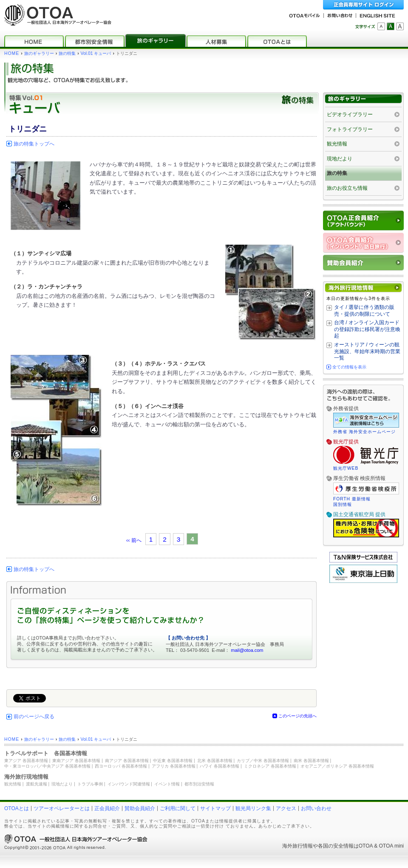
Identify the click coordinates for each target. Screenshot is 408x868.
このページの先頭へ (297, 716)
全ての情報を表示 (349, 367)
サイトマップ (215, 808)
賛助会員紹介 (140, 808)
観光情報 (337, 144)
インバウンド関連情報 (129, 784)
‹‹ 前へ (134, 540)
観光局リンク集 (253, 808)
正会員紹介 (107, 808)
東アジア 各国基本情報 (26, 761)
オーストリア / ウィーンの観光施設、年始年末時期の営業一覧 (367, 351)
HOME (12, 53)
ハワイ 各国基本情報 (220, 766)
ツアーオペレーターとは (62, 808)
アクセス (286, 808)
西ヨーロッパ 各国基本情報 (121, 766)
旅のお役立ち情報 (347, 188)
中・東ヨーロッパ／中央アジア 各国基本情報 (47, 766)
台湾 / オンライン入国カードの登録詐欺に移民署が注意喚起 (367, 329)
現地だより (340, 159)
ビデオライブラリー (350, 114)
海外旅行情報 (297, 846)
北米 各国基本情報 (215, 761)
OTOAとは (17, 808)
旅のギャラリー (39, 53)
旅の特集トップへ (34, 144)
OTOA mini (391, 846)
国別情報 (343, 504)
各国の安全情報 (336, 846)
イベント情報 (167, 784)
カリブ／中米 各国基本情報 (263, 761)
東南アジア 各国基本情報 (76, 761)
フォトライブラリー (350, 129)
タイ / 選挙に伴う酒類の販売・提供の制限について (364, 311)
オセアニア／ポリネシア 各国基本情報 (337, 766)
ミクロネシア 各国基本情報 (270, 766)
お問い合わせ (316, 808)
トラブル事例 (90, 784)
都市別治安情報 (199, 784)
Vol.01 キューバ (96, 53)
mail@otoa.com (247, 650)
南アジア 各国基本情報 (127, 761)
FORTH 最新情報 (352, 499)
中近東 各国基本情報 (173, 761)
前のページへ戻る (34, 717)
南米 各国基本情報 (311, 761)
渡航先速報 (37, 784)
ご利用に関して (178, 808)
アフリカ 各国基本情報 (174, 766)
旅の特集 (67, 53)
